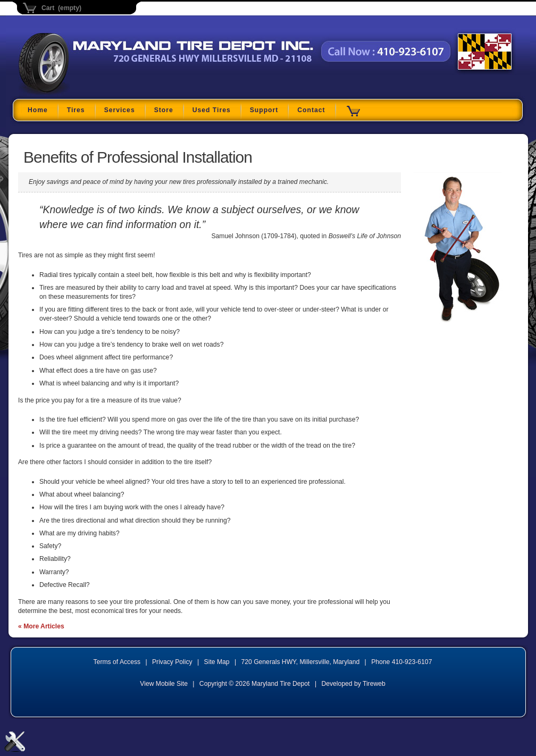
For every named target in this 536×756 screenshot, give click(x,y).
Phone (401, 662)
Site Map (217, 662)
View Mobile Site (164, 684)
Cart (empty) (61, 8)
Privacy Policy (172, 662)
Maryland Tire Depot (85, 93)
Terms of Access (117, 662)
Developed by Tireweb (353, 684)
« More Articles (41, 626)
